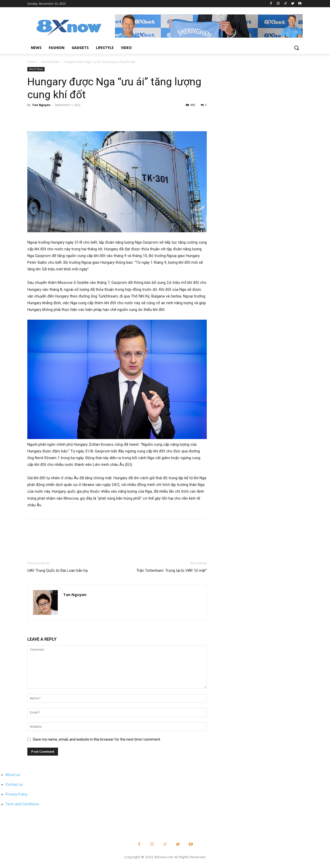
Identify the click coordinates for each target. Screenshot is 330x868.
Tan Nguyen (41, 105)
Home (32, 62)
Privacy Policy (16, 794)
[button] (296, 48)
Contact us (14, 784)
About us (13, 775)
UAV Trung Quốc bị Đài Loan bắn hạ (57, 571)
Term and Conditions (22, 804)
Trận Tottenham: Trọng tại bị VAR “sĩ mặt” (172, 571)
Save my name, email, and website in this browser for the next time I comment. (97, 739)
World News (50, 62)
